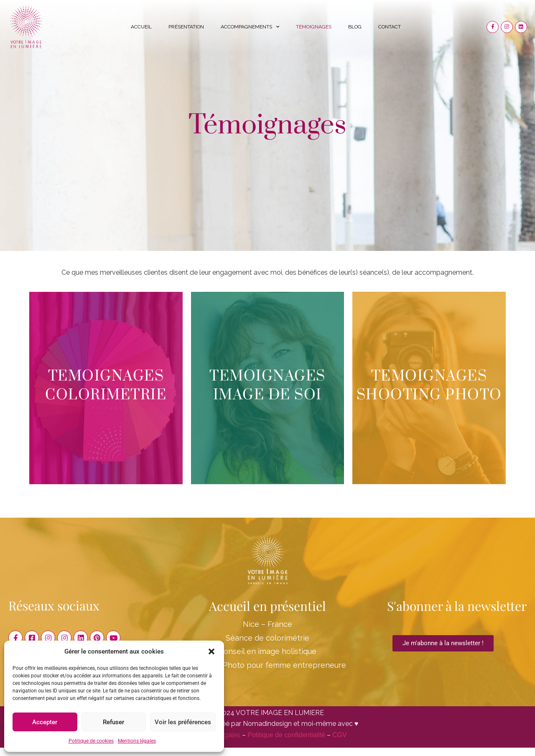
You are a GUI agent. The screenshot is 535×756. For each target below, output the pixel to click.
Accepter (45, 722)
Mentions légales (137, 741)
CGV (340, 735)
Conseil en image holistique (267, 651)
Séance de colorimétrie (267, 638)
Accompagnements (250, 27)
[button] (211, 651)
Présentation (186, 27)
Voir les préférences (183, 722)
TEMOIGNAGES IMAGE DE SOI (267, 386)
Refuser (113, 722)
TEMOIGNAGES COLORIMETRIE (106, 386)
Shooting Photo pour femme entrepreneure (267, 665)
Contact (390, 27)
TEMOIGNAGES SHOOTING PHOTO (429, 386)
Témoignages (314, 27)
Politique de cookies (91, 741)
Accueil (141, 27)
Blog (355, 27)
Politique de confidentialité (286, 735)
